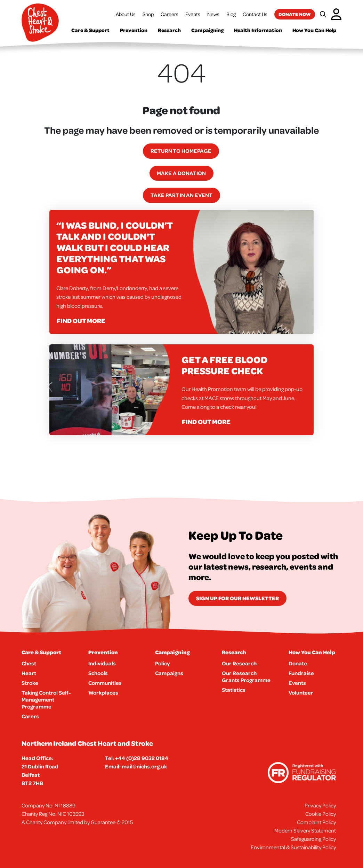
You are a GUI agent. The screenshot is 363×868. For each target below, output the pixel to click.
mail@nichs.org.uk (144, 766)
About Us (126, 14)
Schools (98, 673)
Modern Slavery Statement (305, 830)
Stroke (30, 683)
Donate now (295, 14)
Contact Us (255, 14)
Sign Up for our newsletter (237, 598)
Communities (105, 683)
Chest (29, 663)
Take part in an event (181, 195)
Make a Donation (181, 173)
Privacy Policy (320, 805)
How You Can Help (314, 30)
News (213, 14)
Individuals (102, 663)
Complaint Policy (316, 822)
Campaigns (169, 673)
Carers (30, 716)
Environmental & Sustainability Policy (293, 847)
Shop (148, 14)
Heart (29, 673)
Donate (298, 663)
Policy (162, 663)
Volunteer (301, 693)
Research (169, 30)
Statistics (234, 690)
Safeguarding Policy (313, 839)
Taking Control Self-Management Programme (46, 699)
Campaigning (207, 30)
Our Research (239, 663)
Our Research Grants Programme (246, 677)
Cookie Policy (321, 814)
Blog (231, 14)
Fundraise (301, 673)
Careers (170, 14)
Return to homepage (181, 151)
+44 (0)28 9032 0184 (142, 758)
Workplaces (103, 693)
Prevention (134, 30)
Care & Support (90, 30)
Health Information (258, 30)
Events (193, 14)
